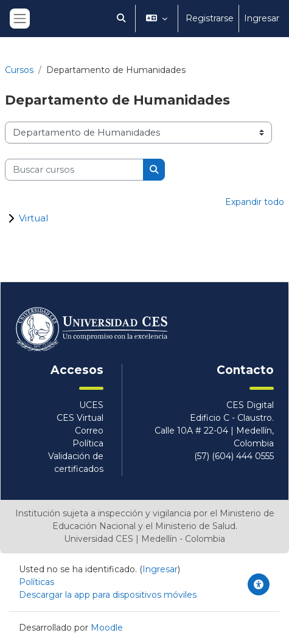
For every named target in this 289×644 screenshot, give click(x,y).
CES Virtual (80, 418)
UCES (91, 405)
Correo (89, 431)
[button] (121, 19)
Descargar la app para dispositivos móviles (108, 595)
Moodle (107, 628)
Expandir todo (255, 202)
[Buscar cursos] (74, 170)
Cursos (19, 70)
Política (88, 443)
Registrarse (210, 18)
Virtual (33, 218)
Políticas (37, 582)
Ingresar (262, 18)
